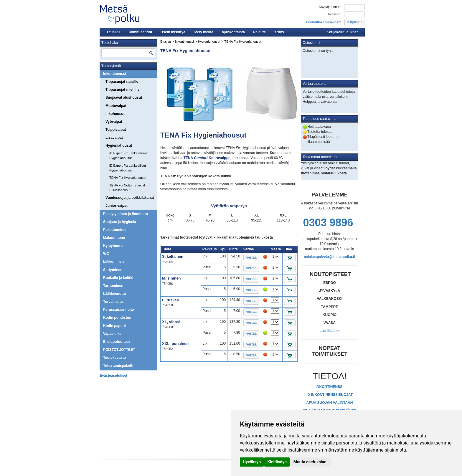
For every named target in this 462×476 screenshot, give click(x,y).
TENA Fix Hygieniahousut (128, 178)
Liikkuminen (113, 262)
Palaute (259, 32)
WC (106, 254)
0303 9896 (328, 223)
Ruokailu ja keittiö (118, 278)
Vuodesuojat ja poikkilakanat (130, 198)
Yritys (279, 32)
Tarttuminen (113, 286)
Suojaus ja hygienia (120, 222)
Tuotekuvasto (114, 358)
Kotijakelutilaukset (342, 32)
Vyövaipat (114, 122)
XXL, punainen (175, 344)
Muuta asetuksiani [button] (311, 462)
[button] (354, 22)
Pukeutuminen (115, 230)
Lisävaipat (114, 138)
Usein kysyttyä (173, 32)
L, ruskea (170, 300)
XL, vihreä (171, 322)
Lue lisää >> (330, 331)
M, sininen (171, 278)
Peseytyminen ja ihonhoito (126, 214)
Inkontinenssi (114, 74)
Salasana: (334, 14)
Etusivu (113, 32)
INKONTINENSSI (329, 387)
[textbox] (128, 53)
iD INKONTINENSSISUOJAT (330, 395)
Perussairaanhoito (119, 310)
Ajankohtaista (233, 32)
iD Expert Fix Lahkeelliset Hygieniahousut (128, 168)
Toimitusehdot (140, 32)
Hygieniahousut (119, 146)
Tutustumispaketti (118, 366)
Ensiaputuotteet (117, 342)
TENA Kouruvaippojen (210, 158)
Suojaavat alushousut (124, 97)
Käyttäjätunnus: (330, 7)
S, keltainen (173, 256)
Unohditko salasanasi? (324, 22)
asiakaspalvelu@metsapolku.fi (330, 257)
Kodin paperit (114, 326)
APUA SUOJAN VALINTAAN (330, 403)
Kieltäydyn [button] (277, 462)
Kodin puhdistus (117, 318)
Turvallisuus (113, 302)
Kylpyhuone (113, 246)
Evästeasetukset (113, 376)
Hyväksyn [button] (252, 462)
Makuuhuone (114, 238)
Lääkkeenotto (114, 294)
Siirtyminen (113, 270)
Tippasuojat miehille (122, 90)
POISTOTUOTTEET (119, 350)
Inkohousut (115, 114)
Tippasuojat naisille (122, 82)
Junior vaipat (117, 206)
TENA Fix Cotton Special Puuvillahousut (127, 188)
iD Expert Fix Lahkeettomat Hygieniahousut (129, 156)
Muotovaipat (116, 106)
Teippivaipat (116, 130)
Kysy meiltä (203, 32)
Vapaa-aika (112, 334)
